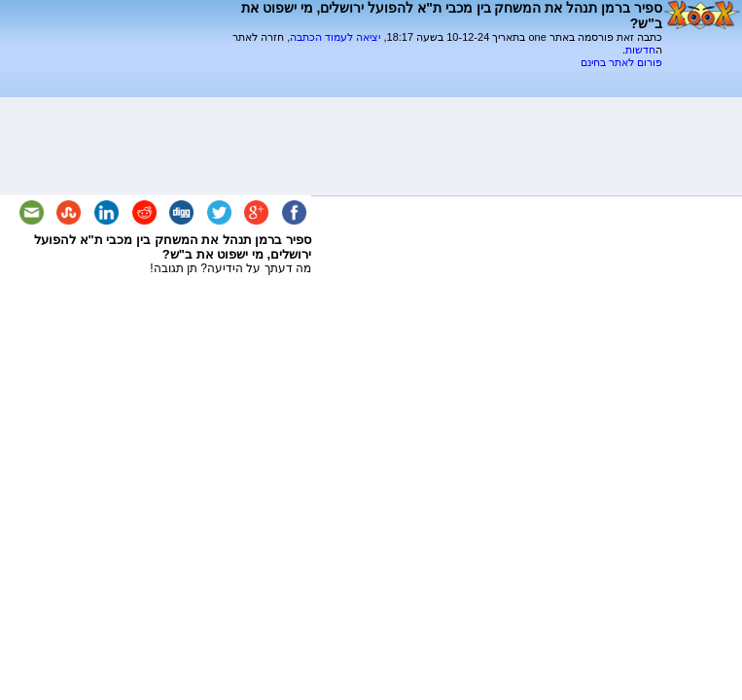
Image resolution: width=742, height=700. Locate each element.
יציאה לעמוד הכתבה (335, 37)
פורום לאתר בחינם (621, 62)
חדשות (640, 50)
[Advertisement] (435, 76)
